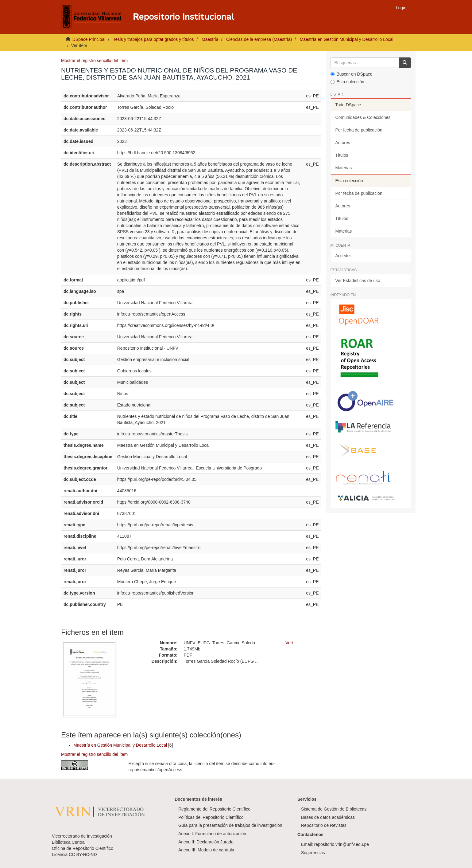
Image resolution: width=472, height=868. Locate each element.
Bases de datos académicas (328, 817)
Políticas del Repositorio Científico (211, 817)
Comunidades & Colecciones (363, 117)
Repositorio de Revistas (324, 825)
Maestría (210, 39)
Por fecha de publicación (359, 130)
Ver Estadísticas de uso (358, 281)
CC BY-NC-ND (83, 854)
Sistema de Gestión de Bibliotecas (334, 809)
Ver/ (289, 643)
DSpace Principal (89, 39)
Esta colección (347, 82)
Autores (343, 143)
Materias (344, 168)
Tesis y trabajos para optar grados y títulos (153, 39)
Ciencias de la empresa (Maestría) (259, 39)
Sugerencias (313, 853)
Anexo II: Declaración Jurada (206, 842)
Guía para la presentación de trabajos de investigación (230, 825)
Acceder (343, 256)
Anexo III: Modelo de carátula (206, 850)
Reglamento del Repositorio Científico (214, 809)
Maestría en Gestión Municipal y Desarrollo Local (347, 39)
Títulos (342, 155)
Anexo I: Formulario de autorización (212, 834)
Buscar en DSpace (352, 74)
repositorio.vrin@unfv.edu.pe (342, 844)
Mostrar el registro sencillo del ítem (94, 61)
